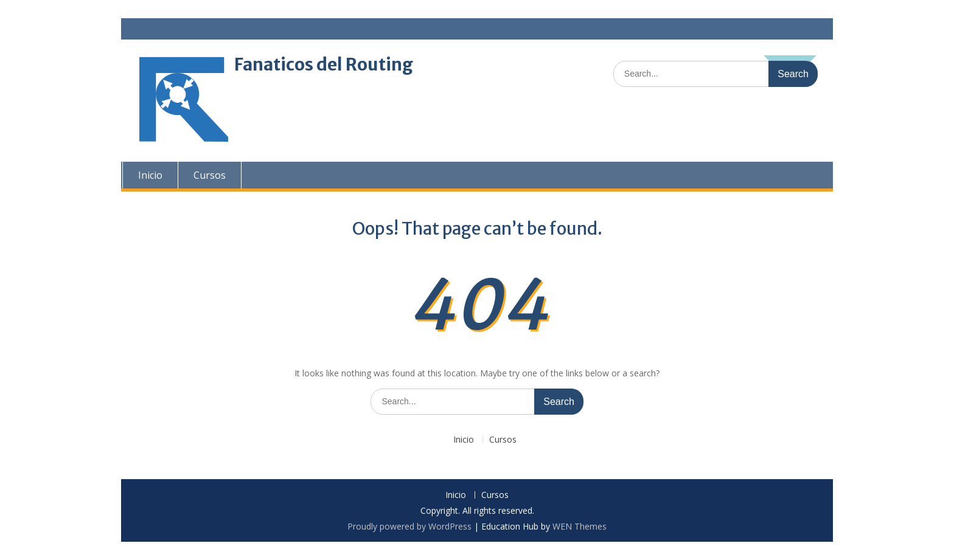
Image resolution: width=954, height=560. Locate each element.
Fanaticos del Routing (324, 64)
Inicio (149, 175)
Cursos (208, 175)
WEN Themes (580, 526)
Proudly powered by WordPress (409, 526)
